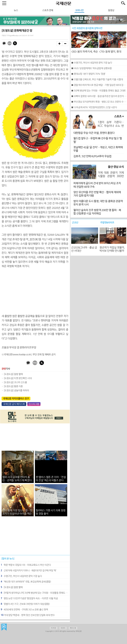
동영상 (111, 10)
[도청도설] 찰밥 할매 (13, 374)
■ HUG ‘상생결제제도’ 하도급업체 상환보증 (91, 68)
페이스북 (73, 628)
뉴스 (16, 10)
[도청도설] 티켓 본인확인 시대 (18, 378)
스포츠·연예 (48, 10)
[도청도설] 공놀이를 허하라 (16, 390)
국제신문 (4, 627)
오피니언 (79, 10)
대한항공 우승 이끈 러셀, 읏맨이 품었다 (94, 133)
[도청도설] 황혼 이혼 (13, 386)
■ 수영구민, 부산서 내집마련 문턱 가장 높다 (92, 63)
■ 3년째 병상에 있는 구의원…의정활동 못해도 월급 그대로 (98, 91)
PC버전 (53, 628)
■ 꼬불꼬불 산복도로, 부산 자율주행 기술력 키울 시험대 (97, 79)
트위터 (63, 628)
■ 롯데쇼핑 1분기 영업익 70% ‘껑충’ (88, 74)
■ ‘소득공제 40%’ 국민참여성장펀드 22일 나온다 (94, 107)
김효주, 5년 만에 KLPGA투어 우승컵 (92, 156)
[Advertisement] (35, 291)
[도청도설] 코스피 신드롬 (15, 382)
